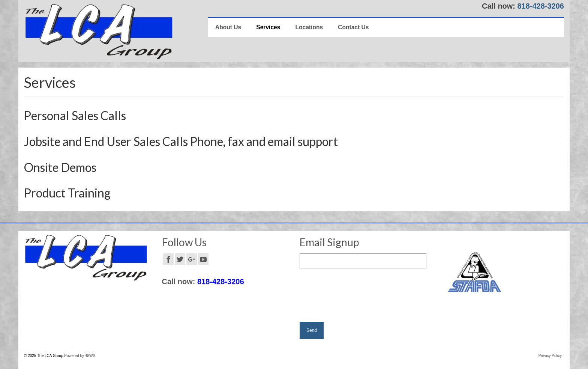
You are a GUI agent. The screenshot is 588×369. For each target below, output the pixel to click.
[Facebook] (168, 259)
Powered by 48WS (80, 356)
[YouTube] (203, 259)
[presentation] (357, 287)
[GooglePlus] (192, 259)
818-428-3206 (541, 6)
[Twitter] (180, 259)
